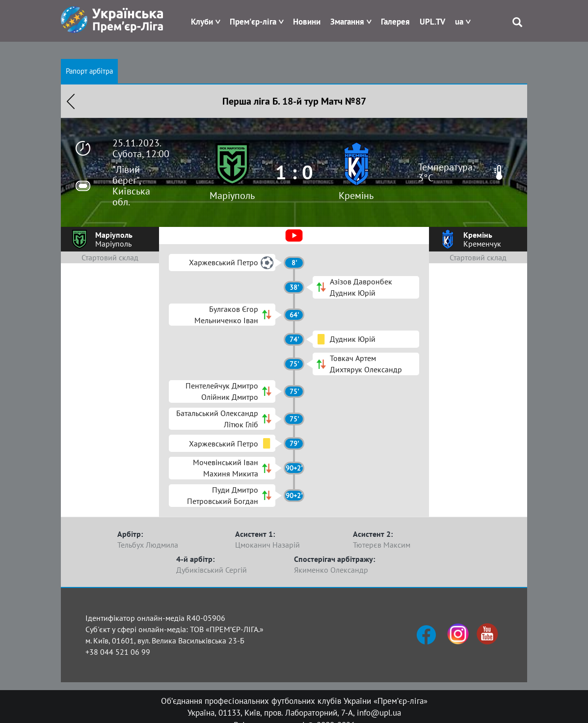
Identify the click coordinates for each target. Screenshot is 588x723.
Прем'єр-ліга (253, 22)
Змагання (347, 22)
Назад (71, 101)
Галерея (395, 22)
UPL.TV (432, 22)
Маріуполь (232, 195)
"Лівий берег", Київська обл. (131, 186)
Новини (307, 22)
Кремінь (356, 195)
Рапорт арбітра (89, 71)
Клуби (202, 22)
